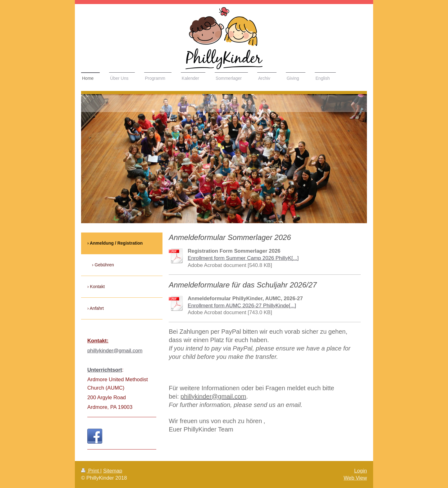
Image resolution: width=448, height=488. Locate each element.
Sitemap (113, 471)
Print (91, 471)
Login (361, 471)
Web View (355, 478)
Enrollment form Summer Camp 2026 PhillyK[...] (243, 258)
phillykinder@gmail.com (115, 351)
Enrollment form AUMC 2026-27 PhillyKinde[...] (242, 306)
